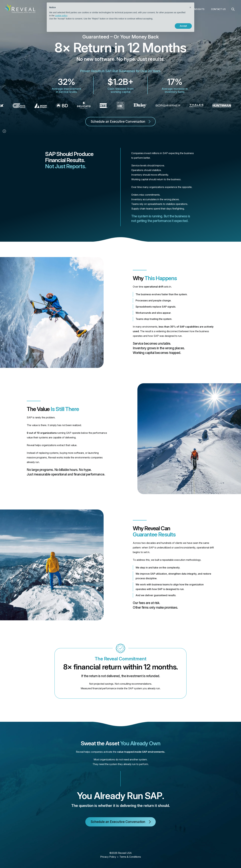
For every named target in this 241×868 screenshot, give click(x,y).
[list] (120, 106)
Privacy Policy (108, 857)
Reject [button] (165, 26)
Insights (199, 9)
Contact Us (218, 9)
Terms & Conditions (130, 857)
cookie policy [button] (61, 16)
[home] (20, 8)
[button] (190, 7)
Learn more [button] (60, 26)
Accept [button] (183, 26)
